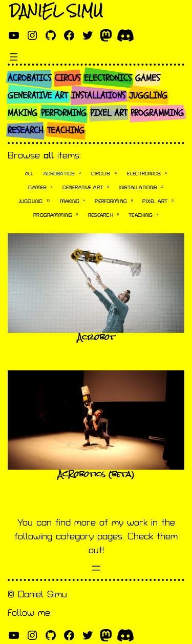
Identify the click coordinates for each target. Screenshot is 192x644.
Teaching (143, 215)
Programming (56, 215)
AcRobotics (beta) (96, 474)
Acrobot (96, 337)
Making (72, 201)
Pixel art (158, 201)
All (29, 174)
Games (40, 187)
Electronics (147, 174)
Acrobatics (62, 174)
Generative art (86, 187)
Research (103, 215)
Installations (141, 187)
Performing (114, 201)
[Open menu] (14, 57)
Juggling (34, 201)
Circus (104, 174)
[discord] (125, 35)
